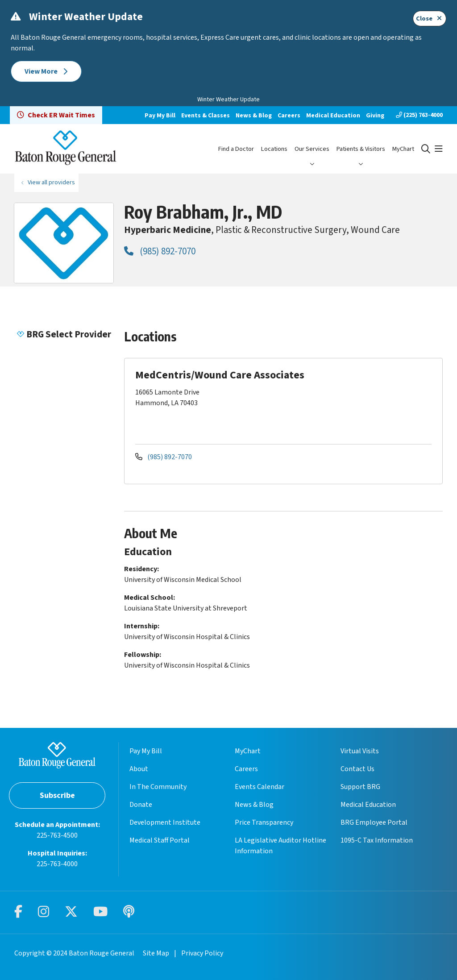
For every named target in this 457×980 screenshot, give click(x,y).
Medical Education (333, 116)
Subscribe (57, 795)
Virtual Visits (360, 751)
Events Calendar (260, 787)
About (139, 769)
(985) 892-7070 (160, 251)
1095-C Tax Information (377, 840)
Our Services (312, 149)
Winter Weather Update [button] (228, 100)
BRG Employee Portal (374, 822)
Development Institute (165, 822)
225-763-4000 (57, 864)
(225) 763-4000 (419, 115)
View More (46, 71)
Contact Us (357, 769)
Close (430, 19)
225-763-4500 (57, 835)
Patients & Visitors (361, 149)
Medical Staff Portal (160, 840)
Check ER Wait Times (56, 115)
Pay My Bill (160, 116)
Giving (375, 116)
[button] (439, 149)
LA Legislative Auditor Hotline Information (280, 846)
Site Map (156, 953)
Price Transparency (264, 822)
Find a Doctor (236, 149)
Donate (141, 805)
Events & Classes (206, 116)
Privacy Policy (202, 953)
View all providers (51, 182)
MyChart (403, 149)
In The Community (158, 787)
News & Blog (254, 116)
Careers (289, 116)
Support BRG (360, 787)
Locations (274, 149)
